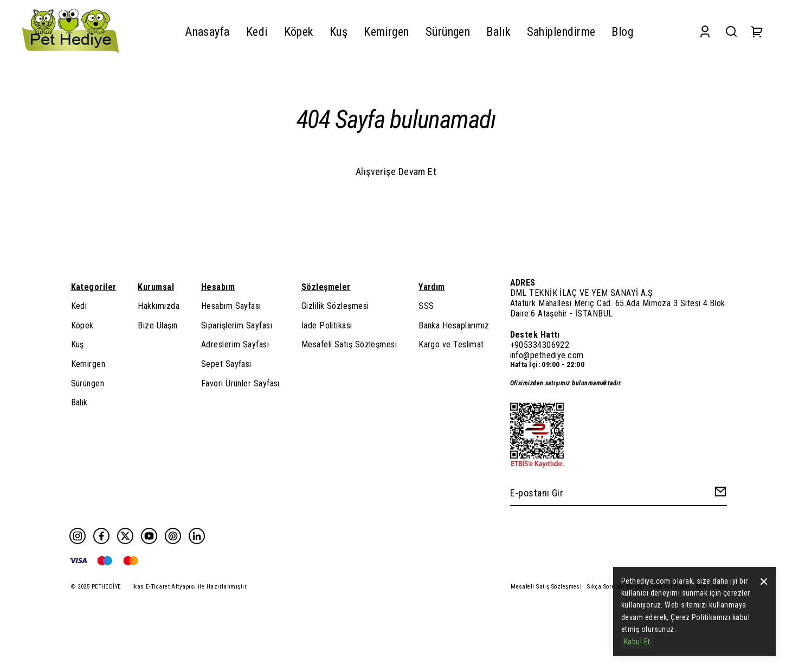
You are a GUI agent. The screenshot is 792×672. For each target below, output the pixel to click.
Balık (79, 402)
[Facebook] (101, 536)
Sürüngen (88, 383)
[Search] (731, 32)
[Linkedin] (197, 536)
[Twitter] (125, 536)
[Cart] (757, 32)
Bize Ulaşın (157, 325)
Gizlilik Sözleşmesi (335, 306)
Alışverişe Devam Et (396, 172)
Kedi (79, 306)
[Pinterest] (173, 536)
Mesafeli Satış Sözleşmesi (349, 344)
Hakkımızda (159, 306)
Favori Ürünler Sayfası (240, 383)
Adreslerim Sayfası (235, 344)
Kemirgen (88, 364)
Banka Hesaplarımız (454, 325)
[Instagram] (78, 536)
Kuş (78, 344)
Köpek (82, 325)
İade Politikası (327, 325)
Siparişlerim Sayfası (237, 325)
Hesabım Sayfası (231, 306)
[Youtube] (149, 536)
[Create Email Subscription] (719, 494)
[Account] (705, 32)
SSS (426, 306)
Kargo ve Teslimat (451, 344)
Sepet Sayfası (226, 364)
